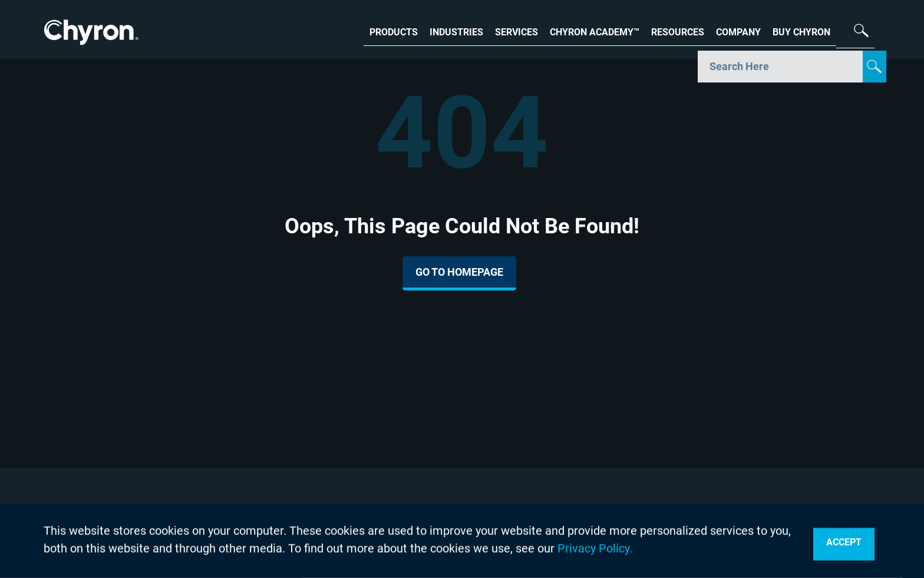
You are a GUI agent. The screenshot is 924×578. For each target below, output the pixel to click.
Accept (844, 542)
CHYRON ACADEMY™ (595, 31)
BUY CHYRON (801, 31)
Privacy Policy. (595, 549)
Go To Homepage (459, 272)
